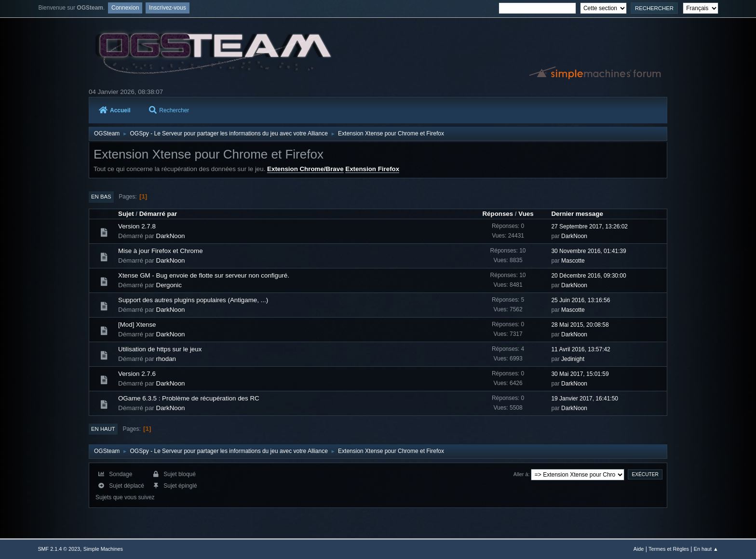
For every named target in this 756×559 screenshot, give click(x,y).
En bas (101, 197)
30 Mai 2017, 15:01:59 (580, 374)
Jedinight (573, 359)
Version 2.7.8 (137, 226)
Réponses (498, 214)
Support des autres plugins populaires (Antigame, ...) (193, 300)
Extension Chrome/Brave (305, 169)
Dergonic (169, 285)
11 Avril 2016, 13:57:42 (580, 349)
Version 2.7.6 (137, 374)
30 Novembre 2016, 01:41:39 (588, 251)
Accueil (115, 110)
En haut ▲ (706, 549)
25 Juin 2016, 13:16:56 (580, 300)
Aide (639, 549)
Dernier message (577, 214)
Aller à (521, 474)
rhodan (166, 359)
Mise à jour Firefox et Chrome (161, 251)
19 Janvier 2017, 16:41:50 (585, 399)
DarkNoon (171, 236)
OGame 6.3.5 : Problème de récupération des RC (189, 398)
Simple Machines (103, 549)
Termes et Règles (669, 549)
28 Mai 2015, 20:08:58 (580, 325)
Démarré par (158, 214)
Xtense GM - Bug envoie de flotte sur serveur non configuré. (204, 275)
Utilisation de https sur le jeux (160, 349)
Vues (526, 214)
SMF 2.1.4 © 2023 (59, 549)
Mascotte (573, 261)
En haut (103, 429)
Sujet (126, 214)
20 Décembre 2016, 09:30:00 (588, 276)
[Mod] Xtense (137, 325)
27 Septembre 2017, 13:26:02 (589, 226)
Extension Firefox (372, 169)
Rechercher (169, 110)
